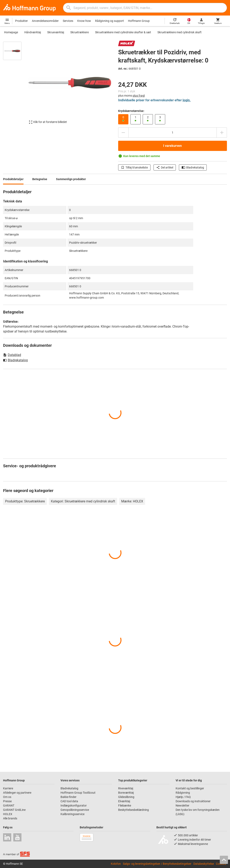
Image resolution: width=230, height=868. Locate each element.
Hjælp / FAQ (183, 797)
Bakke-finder (68, 797)
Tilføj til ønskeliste (134, 167)
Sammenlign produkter (71, 179)
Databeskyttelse (204, 864)
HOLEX (8, 814)
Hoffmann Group (139, 21)
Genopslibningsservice (75, 810)
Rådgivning (183, 793)
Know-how (84, 21)
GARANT (9, 806)
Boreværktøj (126, 793)
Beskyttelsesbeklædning (134, 810)
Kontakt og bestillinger (190, 788)
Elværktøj (124, 801)
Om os (7, 797)
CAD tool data (69, 801)
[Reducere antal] (123, 133)
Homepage (11, 32)
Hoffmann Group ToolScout (78, 793)
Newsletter (182, 806)
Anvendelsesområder (45, 21)
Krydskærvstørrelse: (131, 111)
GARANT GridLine (14, 810)
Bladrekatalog (193, 167)
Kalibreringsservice (72, 814)
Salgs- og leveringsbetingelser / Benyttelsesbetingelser (157, 864)
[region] (15, 85)
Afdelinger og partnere (17, 793)
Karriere (8, 788)
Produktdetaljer (13, 179)
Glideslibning (126, 797)
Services (68, 21)
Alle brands (10, 818)
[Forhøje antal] (222, 133)
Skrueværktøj (56, 32)
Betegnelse (40, 179)
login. (187, 100)
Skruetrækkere (80, 32)
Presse (7, 801)
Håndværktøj (33, 32)
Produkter (21, 21)
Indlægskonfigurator (74, 806)
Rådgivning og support (109, 21)
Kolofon (116, 864)
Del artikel (165, 167)
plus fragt (139, 96)
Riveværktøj (126, 788)
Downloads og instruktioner (193, 801)
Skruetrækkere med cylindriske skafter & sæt (123, 32)
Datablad (12, 355)
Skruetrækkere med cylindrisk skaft (180, 32)
